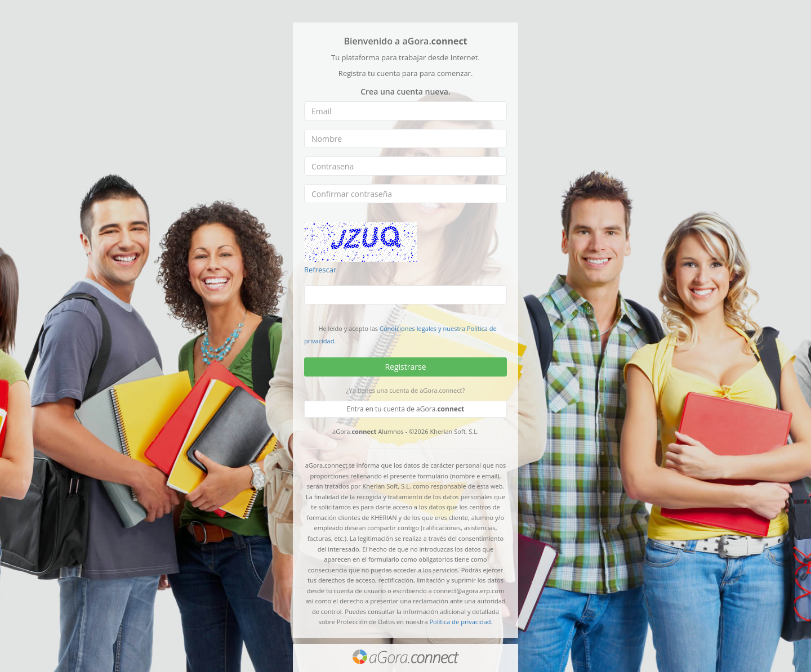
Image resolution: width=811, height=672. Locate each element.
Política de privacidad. (461, 622)
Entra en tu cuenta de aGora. (406, 409)
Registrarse (405, 367)
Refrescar (320, 270)
